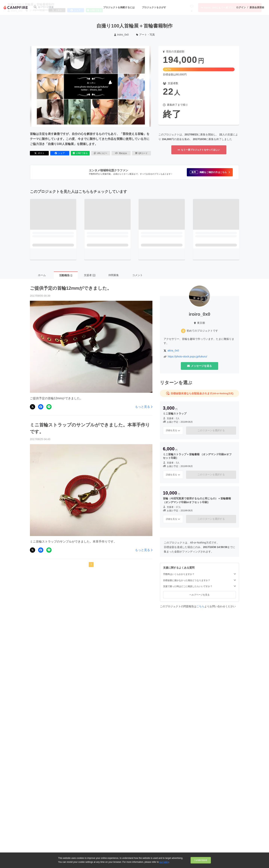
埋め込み (121, 153)
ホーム (42, 275)
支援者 (90, 275)
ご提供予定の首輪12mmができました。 (71, 288)
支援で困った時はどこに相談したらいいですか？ (200, 586)
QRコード (142, 153)
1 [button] (91, 564)
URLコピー (101, 153)
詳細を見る (173, 430)
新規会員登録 (257, 7)
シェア (60, 153)
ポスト (39, 153)
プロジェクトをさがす (154, 7)
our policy (164, 862)
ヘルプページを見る (200, 595)
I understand (201, 860)
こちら (200, 606)
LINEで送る (80, 153)
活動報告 (66, 275)
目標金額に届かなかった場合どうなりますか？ (200, 580)
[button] (210, 172)
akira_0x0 (173, 350)
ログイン (241, 7)
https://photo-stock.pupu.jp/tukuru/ (187, 356)
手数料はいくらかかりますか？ (200, 574)
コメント (137, 275)
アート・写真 (146, 35)
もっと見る (144, 407)
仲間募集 (114, 275)
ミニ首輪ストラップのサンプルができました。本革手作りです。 (90, 428)
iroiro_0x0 (121, 35)
